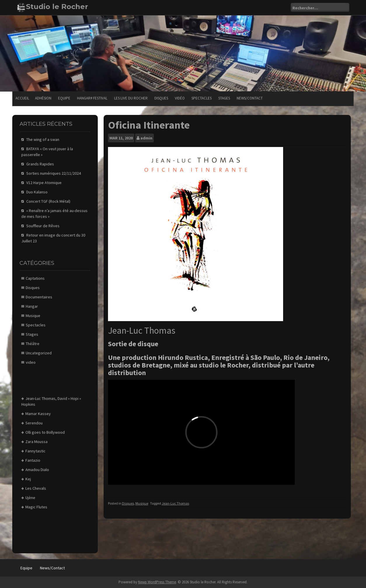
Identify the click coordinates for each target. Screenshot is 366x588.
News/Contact (250, 98)
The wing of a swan (43, 139)
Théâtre (33, 344)
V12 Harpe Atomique (44, 183)
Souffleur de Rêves (43, 226)
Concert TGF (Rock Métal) (48, 201)
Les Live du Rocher (131, 98)
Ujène (30, 498)
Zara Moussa (36, 442)
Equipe (64, 98)
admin (146, 138)
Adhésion (43, 98)
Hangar (32, 306)
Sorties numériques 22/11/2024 (54, 173)
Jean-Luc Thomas (175, 503)
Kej (28, 479)
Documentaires (39, 297)
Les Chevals (36, 488)
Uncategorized (39, 353)
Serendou (34, 423)
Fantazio (33, 460)
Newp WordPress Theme (157, 582)
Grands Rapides (40, 164)
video (31, 362)
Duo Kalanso (37, 192)
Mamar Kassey (38, 414)
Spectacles (202, 98)
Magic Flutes (36, 507)
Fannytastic (35, 451)
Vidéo (180, 98)
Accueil (22, 98)
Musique (142, 503)
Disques (161, 98)
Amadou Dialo (37, 470)
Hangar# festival (92, 98)
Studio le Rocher (57, 7)
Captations (35, 278)
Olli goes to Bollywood (45, 432)
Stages (224, 98)
